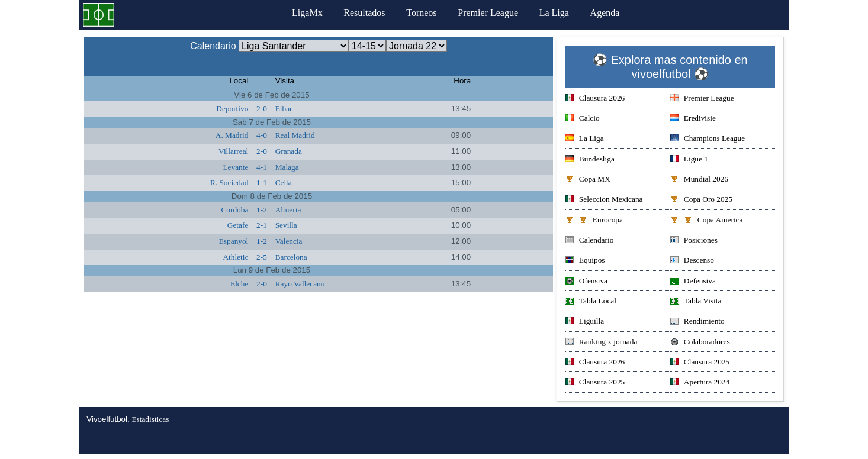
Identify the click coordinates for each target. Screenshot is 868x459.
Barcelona (291, 257)
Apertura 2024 (700, 383)
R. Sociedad (229, 182)
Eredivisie (693, 119)
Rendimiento (697, 322)
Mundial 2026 (699, 180)
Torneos (421, 13)
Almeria (288, 210)
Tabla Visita (696, 302)
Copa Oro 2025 (701, 200)
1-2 (262, 210)
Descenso (692, 261)
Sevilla (286, 225)
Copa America (707, 221)
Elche (239, 284)
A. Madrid (232, 135)
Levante (235, 167)
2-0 (262, 109)
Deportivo (232, 109)
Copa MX (588, 180)
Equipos (585, 261)
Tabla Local (591, 302)
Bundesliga (590, 160)
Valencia (289, 241)
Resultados (364, 13)
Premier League (488, 13)
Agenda (605, 13)
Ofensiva (586, 282)
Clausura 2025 (700, 363)
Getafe (238, 225)
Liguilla (585, 322)
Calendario (589, 241)
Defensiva (693, 282)
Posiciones (694, 241)
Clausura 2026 (595, 99)
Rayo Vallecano (300, 284)
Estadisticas (150, 419)
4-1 (262, 167)
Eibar (284, 109)
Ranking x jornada (601, 343)
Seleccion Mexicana (604, 200)
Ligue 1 (689, 160)
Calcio (583, 119)
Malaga (287, 167)
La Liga (554, 13)
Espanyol (234, 241)
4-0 (262, 135)
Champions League (708, 139)
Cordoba (234, 210)
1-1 (262, 182)
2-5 (262, 257)
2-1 (262, 225)
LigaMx (307, 13)
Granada (289, 151)
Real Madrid (295, 135)
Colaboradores (700, 343)
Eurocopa (594, 221)
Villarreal (233, 151)
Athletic (235, 257)
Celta (284, 182)
